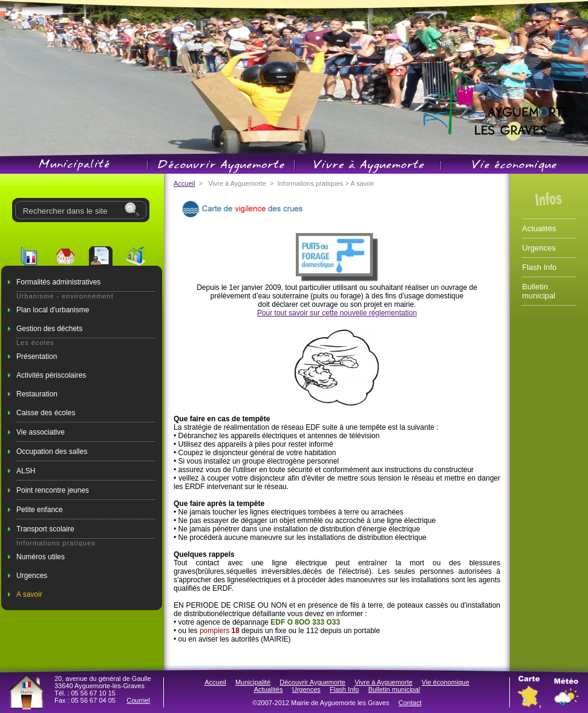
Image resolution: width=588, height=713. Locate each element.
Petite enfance (40, 510)
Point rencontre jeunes (53, 490)
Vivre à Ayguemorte (384, 682)
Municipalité (253, 682)
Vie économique (446, 682)
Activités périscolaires (51, 375)
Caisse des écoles (46, 413)
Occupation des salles (52, 452)
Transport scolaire (45, 529)
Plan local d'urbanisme (53, 310)
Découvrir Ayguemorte (312, 682)
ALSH (26, 471)
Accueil (184, 183)
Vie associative (41, 432)
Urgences (32, 576)
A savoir (29, 594)
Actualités (539, 228)
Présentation (37, 356)
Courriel (138, 700)
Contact (410, 703)
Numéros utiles (41, 557)
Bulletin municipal (539, 291)
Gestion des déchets (49, 329)
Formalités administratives (58, 282)
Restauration (37, 394)
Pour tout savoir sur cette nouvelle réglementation (337, 313)
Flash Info (539, 267)
